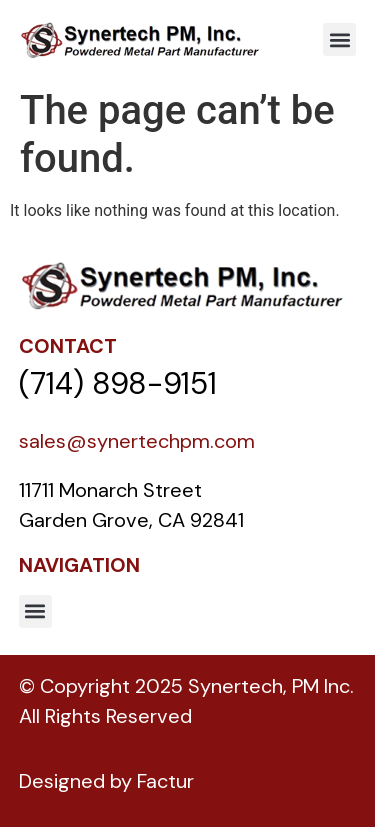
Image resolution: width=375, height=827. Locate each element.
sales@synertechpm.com (137, 441)
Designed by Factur (106, 781)
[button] (339, 39)
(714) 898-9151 (118, 383)
